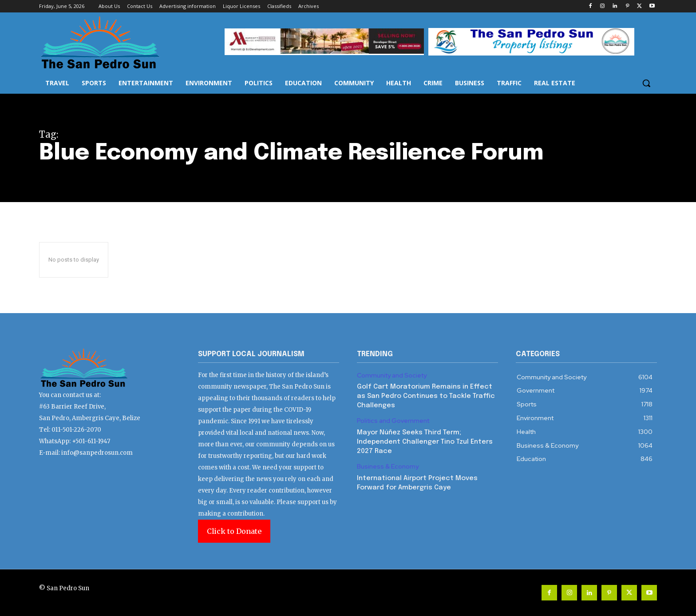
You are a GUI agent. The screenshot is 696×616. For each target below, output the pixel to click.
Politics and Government (393, 421)
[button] (646, 83)
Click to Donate (234, 531)
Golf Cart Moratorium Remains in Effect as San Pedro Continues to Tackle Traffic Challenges (426, 396)
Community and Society (392, 376)
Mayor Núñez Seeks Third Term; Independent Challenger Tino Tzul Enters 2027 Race (425, 442)
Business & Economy (388, 467)
